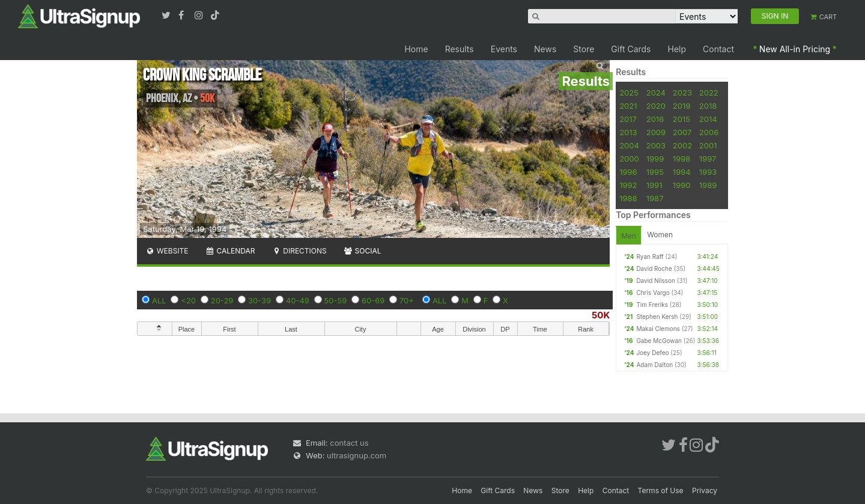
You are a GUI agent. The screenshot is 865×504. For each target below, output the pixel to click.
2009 (656, 132)
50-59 (336, 300)
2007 (682, 132)
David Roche (654, 269)
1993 (708, 172)
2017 (628, 119)
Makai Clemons (658, 329)
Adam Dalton (654, 365)
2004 (629, 145)
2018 (708, 106)
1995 (655, 172)
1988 (628, 198)
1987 (655, 198)
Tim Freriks (652, 305)
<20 (188, 300)
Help (677, 49)
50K (601, 315)
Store (584, 49)
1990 (682, 185)
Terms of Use (661, 490)
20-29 (222, 300)
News (545, 49)
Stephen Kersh (657, 317)
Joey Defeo (652, 353)
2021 (628, 106)
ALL (159, 300)
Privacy (705, 490)
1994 (682, 172)
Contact (718, 49)
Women (660, 235)
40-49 (298, 300)
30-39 (259, 300)
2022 (709, 93)
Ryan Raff (650, 257)
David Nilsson (656, 281)
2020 (656, 106)
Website (167, 251)
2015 (681, 119)
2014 (708, 119)
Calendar (230, 251)
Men (629, 236)
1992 (628, 185)
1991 (654, 185)
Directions (299, 251)
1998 (681, 159)
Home (416, 49)
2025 (629, 93)
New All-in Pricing (795, 49)
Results (460, 49)
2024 (656, 93)
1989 (708, 185)
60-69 (373, 300)
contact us (349, 443)
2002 (682, 145)
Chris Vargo (653, 293)
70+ (407, 300)
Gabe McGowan (659, 341)
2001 (708, 145)
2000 (629, 159)
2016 (655, 119)
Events (504, 49)
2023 (682, 93)
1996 (628, 172)
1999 (655, 159)
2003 (656, 145)
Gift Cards (631, 49)
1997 (708, 159)
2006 (709, 132)
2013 (628, 132)
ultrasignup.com (357, 455)
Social (363, 251)
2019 (681, 106)
